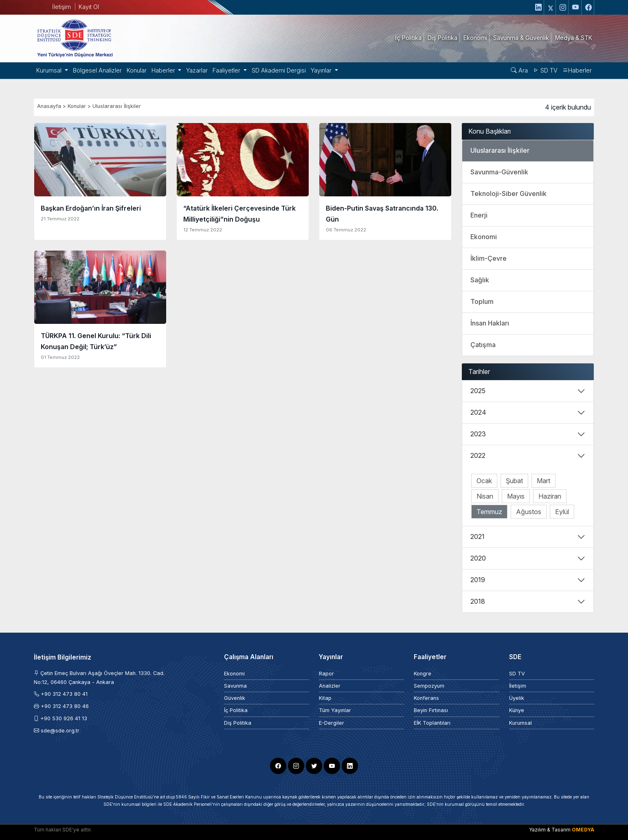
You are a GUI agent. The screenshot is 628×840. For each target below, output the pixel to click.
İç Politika (236, 710)
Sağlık (480, 280)
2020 (478, 558)
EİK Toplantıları (432, 723)
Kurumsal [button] (50, 70)
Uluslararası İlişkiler (117, 106)
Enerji (479, 215)
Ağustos (529, 512)
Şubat (514, 481)
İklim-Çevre (489, 258)
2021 (478, 537)
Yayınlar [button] (322, 70)
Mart (543, 481)
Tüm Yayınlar (335, 710)
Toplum (482, 301)
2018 (478, 601)
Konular (137, 70)
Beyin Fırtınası (431, 710)
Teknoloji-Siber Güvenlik (508, 194)
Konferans (426, 698)
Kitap (325, 698)
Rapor (326, 674)
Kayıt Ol (89, 7)
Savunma (235, 686)
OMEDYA (583, 830)
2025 (478, 391)
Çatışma (483, 345)
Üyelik (517, 698)
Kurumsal (520, 723)
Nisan (485, 496)
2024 (478, 412)
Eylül (562, 512)
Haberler (577, 70)
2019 (478, 580)
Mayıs (516, 496)
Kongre (423, 674)
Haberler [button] (164, 70)
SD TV (545, 70)
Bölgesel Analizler (97, 70)
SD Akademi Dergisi (279, 70)
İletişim (61, 7)
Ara (519, 70)
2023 (478, 434)
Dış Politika (238, 723)
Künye (517, 710)
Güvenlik (235, 698)
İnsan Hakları (490, 323)
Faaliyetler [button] (227, 70)
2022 (478, 455)
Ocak (484, 481)
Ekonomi (484, 237)
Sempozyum (429, 686)
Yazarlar (197, 70)
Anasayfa (49, 106)
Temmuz (489, 512)
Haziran (550, 496)
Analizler (330, 686)
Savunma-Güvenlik (499, 172)
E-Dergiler (332, 723)
